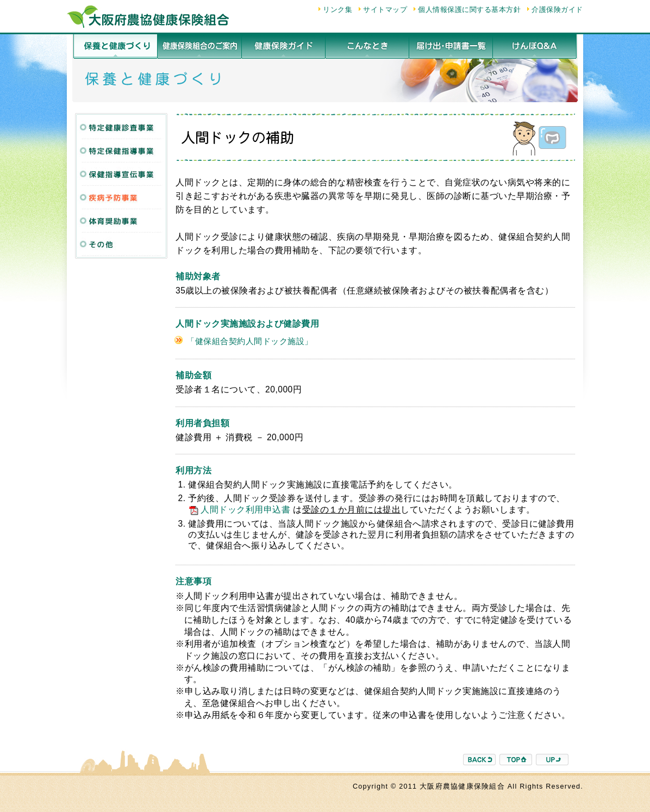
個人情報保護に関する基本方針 (469, 10)
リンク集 (337, 10)
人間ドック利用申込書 (239, 510)
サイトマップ (385, 10)
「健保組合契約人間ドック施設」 (250, 341)
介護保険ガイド (557, 10)
